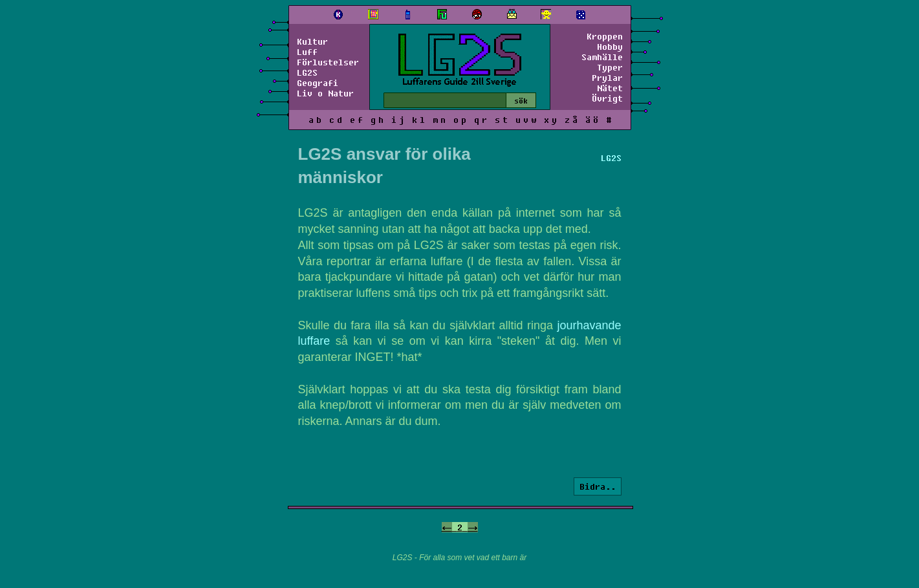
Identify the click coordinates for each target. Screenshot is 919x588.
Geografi (318, 83)
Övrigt (607, 98)
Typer (610, 67)
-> (473, 527)
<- (447, 527)
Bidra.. (598, 486)
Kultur (312, 41)
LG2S (307, 72)
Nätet (610, 88)
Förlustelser (328, 62)
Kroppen (605, 36)
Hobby (610, 47)
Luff (307, 52)
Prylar (607, 78)
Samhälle (602, 57)
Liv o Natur (325, 93)
